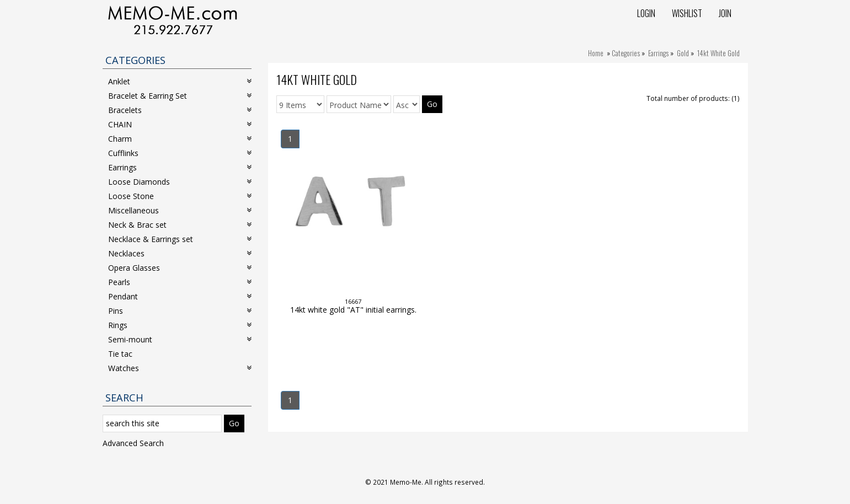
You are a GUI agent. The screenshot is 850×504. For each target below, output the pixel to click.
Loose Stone (180, 196)
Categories (626, 53)
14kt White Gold (718, 53)
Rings (180, 325)
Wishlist (687, 13)
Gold (683, 53)
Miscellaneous (180, 210)
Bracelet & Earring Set (180, 96)
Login (646, 13)
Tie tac (120, 354)
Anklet (180, 81)
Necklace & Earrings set (180, 239)
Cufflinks (180, 153)
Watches (180, 368)
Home (596, 53)
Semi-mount (180, 339)
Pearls (180, 282)
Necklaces (180, 253)
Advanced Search (133, 443)
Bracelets (180, 110)
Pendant (180, 296)
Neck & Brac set (180, 225)
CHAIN (180, 124)
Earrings (658, 53)
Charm (180, 139)
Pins (180, 311)
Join (725, 13)
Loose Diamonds (180, 182)
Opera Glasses (180, 268)
